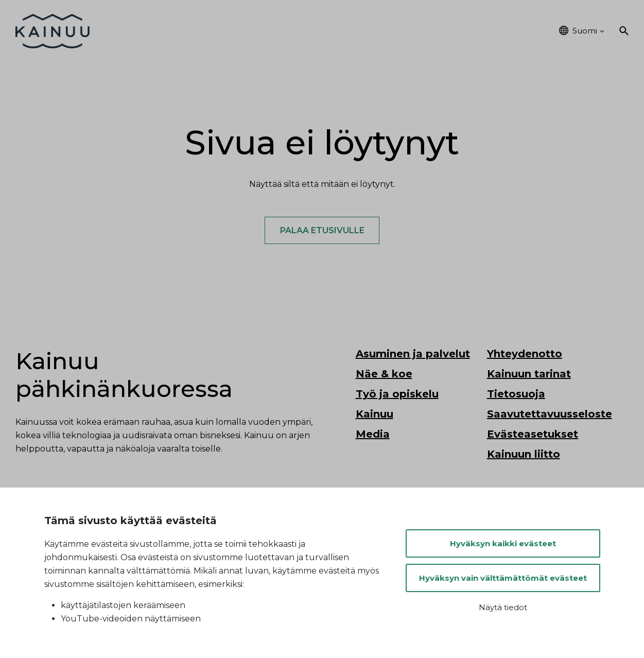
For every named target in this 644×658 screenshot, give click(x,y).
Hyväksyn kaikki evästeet (503, 543)
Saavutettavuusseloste (550, 415)
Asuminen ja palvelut (215, 31)
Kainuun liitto (524, 455)
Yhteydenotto (525, 355)
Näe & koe (302, 31)
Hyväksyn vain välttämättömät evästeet (503, 578)
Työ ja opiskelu (376, 31)
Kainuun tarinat (529, 375)
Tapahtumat (454, 31)
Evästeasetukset (533, 435)
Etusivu (134, 31)
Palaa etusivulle (322, 231)
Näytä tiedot (503, 607)
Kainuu (515, 31)
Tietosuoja (516, 395)
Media (373, 435)
